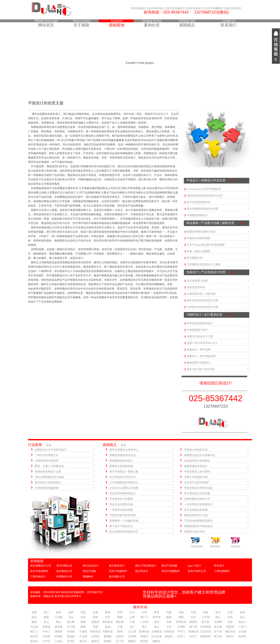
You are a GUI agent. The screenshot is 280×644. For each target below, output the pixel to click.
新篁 (157, 612)
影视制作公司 (64, 577)
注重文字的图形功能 (196, 477)
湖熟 (181, 617)
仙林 (169, 622)
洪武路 (95, 636)
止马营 (242, 632)
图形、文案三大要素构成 (49, 466)
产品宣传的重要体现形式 (198, 521)
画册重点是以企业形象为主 (200, 455)
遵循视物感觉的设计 (121, 461)
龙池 (83, 617)
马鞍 (169, 612)
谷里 (193, 617)
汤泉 (95, 627)
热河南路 (206, 627)
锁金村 (169, 636)
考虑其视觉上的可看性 (197, 472)
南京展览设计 (117, 566)
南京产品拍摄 (169, 566)
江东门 (242, 627)
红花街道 (206, 632)
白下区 (120, 641)
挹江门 (34, 632)
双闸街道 (144, 632)
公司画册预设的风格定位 (124, 482)
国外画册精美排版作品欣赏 (203, 209)
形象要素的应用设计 (196, 466)
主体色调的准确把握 (47, 488)
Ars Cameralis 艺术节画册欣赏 (204, 189)
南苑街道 (95, 632)
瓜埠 (218, 612)
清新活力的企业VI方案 (200, 336)
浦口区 (83, 641)
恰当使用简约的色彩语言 (124, 532)
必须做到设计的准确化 (197, 461)
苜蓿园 (59, 636)
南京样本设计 (157, 8)
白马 (132, 612)
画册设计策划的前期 (121, 466)
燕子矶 (206, 622)
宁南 (132, 622)
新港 (59, 612)
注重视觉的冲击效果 (47, 461)
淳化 (230, 617)
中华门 (181, 632)
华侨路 (71, 632)
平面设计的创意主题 (196, 450)
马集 (181, 612)
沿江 (132, 627)
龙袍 (242, 612)
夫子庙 (218, 632)
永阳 (144, 612)
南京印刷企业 (64, 566)
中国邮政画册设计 (197, 215)
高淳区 (242, 636)
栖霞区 (193, 622)
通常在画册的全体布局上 (124, 450)
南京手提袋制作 (39, 571)
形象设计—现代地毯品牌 (201, 356)
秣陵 (34, 622)
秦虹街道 (230, 632)
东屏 (120, 612)
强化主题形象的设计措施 (49, 477)
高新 (34, 612)
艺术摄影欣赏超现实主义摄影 (204, 264)
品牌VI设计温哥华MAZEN (202, 343)
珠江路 (218, 636)
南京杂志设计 (91, 566)
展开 (276, 46)
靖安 (157, 622)
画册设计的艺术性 (194, 532)
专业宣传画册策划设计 (122, 493)
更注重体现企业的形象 (197, 493)
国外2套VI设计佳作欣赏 (201, 369)
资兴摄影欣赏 (195, 258)
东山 (46, 622)
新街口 (230, 636)
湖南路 (59, 632)
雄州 (95, 617)
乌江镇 (34, 627)
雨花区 (144, 641)
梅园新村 (206, 636)
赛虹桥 (120, 622)
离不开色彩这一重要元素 (124, 472)
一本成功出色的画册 (121, 510)
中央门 (46, 632)
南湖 (120, 632)
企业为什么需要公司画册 (124, 488)
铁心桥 (71, 622)
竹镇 (193, 612)
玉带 (230, 612)
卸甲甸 (157, 617)
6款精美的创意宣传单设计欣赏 (205, 196)
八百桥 (59, 617)
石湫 (95, 612)
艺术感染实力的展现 (121, 499)
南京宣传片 (142, 571)
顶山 (144, 627)
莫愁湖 (230, 627)
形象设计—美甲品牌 (199, 350)
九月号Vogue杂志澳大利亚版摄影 (206, 245)
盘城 (108, 627)
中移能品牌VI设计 (197, 330)
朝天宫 (34, 636)
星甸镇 (59, 627)
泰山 (157, 627)
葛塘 (120, 617)
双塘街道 (193, 632)
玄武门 (193, 636)
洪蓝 (83, 612)
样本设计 (219, 566)
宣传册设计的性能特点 (48, 482)
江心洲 (132, 632)
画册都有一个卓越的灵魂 (124, 521)
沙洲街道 (157, 632)
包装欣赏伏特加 (196, 287)
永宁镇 (71, 627)
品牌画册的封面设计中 (197, 499)
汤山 (242, 617)
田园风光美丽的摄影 (199, 238)
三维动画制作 (222, 571)
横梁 (46, 617)
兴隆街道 (108, 632)
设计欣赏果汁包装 (197, 281)
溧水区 (34, 641)
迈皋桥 (218, 622)
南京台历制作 (233, 8)
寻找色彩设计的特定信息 (198, 488)
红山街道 (157, 636)
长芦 (108, 617)
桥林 (83, 627)
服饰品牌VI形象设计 (199, 363)
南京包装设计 (195, 8)
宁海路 (83, 632)
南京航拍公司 (64, 571)
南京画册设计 (139, 8)
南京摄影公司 (117, 577)
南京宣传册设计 (176, 8)
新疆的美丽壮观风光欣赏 (201, 232)
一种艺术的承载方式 (47, 455)
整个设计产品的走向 (121, 526)
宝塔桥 (181, 627)
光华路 (46, 636)
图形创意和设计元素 (196, 515)
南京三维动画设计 (146, 566)
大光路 (83, 636)
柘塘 (108, 612)
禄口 (218, 617)
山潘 (132, 617)
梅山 (59, 622)
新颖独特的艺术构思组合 (198, 526)
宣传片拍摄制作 (118, 571)
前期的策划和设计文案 (48, 472)
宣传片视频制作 (214, 8)
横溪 (169, 617)
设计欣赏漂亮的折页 (199, 202)
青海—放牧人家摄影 (199, 251)
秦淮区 (95, 641)
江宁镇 (206, 617)
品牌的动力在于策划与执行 (51, 450)
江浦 (120, 627)
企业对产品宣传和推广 (197, 482)
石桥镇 (46, 627)
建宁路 (193, 627)
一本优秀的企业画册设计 (198, 504)
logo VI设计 (194, 566)
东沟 (34, 617)
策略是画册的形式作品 (122, 455)
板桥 (83, 622)
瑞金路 (71, 636)
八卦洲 (144, 622)
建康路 (108, 636)
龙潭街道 (181, 622)
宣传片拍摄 (89, 571)
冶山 (71, 617)
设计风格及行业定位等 (122, 477)
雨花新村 (108, 622)
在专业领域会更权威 (196, 510)
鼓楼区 (108, 641)
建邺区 (157, 641)
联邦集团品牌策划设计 (200, 323)
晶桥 (71, 612)
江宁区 (46, 641)
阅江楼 (218, 627)
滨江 (46, 612)
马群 (230, 622)
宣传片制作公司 (197, 571)
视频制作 (88, 577)
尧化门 (242, 622)
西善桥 (95, 622)
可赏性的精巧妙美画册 (122, 515)
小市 (169, 627)
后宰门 (181, 636)
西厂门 (144, 617)
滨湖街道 (169, 632)
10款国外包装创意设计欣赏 (203, 307)
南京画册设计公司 (41, 566)
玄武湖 (132, 636)
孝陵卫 (144, 636)
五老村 (120, 636)
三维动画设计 (38, 577)
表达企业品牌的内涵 (121, 504)
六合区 (59, 641)
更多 (233, 181)
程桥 (206, 612)
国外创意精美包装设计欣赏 (203, 300)
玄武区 (71, 641)
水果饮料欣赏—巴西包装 (201, 294)
